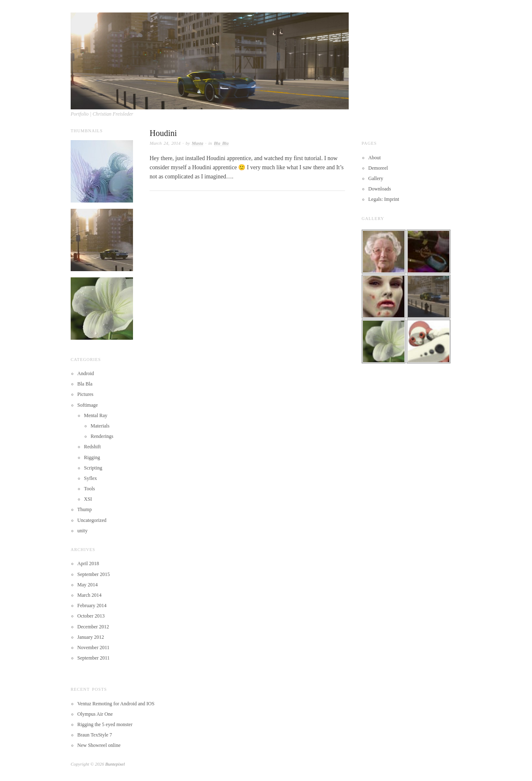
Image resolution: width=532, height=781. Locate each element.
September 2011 (94, 658)
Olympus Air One (95, 714)
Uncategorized (92, 520)
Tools (90, 489)
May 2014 (87, 585)
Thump (85, 509)
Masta (198, 143)
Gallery (376, 178)
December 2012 (93, 627)
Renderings (102, 436)
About (374, 158)
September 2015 (94, 574)
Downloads (380, 189)
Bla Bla (221, 143)
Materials (100, 426)
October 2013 (91, 616)
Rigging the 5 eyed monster (105, 724)
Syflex (90, 478)
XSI (88, 499)
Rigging (92, 457)
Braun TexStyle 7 (95, 735)
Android (86, 373)
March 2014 (89, 595)
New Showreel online (99, 745)
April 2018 (88, 564)
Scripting (93, 468)
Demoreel (378, 168)
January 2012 (91, 637)
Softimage (87, 405)
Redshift (92, 447)
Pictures (85, 394)
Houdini (163, 133)
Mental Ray (96, 415)
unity (83, 531)
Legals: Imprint (384, 199)
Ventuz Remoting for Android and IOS (116, 704)
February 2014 (92, 606)
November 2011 (93, 648)
